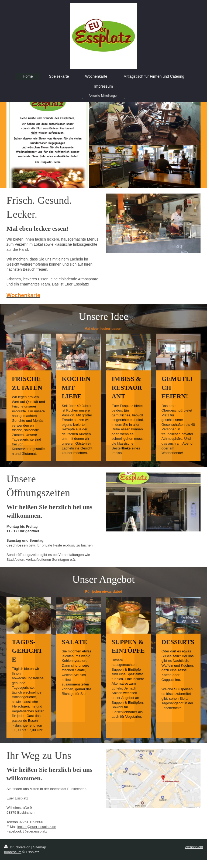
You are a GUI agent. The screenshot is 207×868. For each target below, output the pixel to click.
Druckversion (18, 847)
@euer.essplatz (35, 831)
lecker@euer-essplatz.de (37, 827)
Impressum (13, 852)
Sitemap (40, 847)
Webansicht (194, 847)
